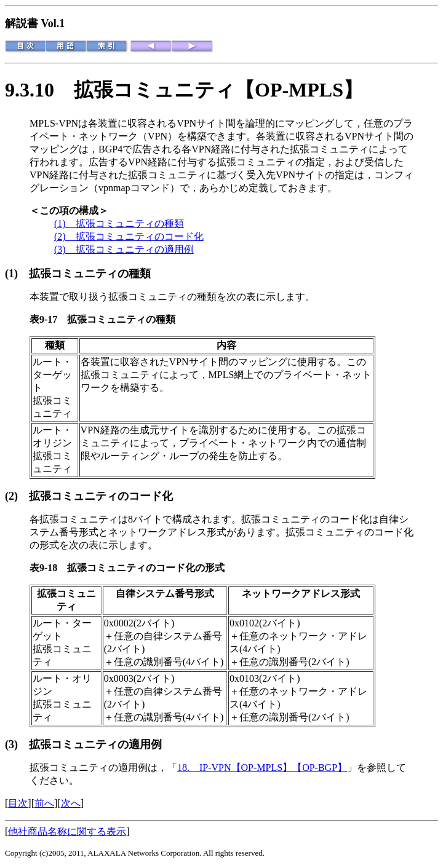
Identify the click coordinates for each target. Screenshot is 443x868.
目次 (18, 803)
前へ (44, 803)
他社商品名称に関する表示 (67, 831)
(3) (17, 744)
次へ (71, 803)
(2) (17, 496)
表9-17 (48, 319)
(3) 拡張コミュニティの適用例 (124, 249)
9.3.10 (39, 90)
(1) (17, 274)
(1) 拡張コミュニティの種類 (119, 223)
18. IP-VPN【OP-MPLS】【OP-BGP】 (262, 767)
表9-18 (48, 568)
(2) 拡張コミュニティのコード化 (129, 236)
